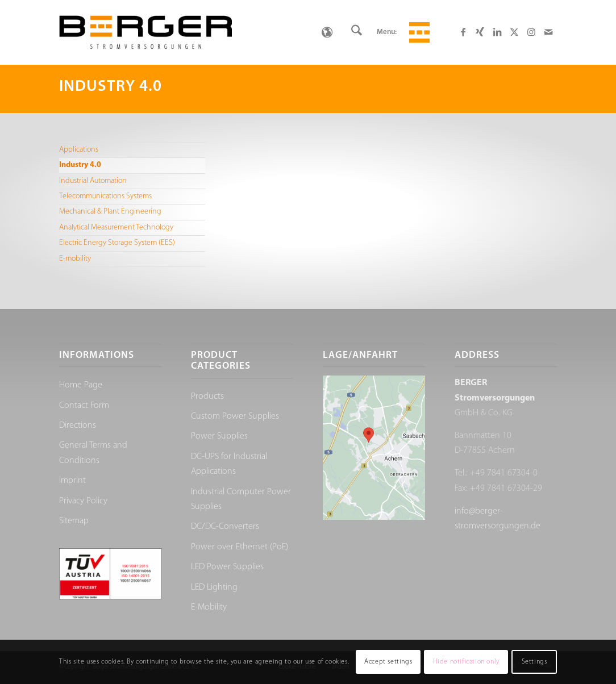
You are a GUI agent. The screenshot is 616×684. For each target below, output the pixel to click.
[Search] (357, 32)
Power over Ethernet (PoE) (240, 547)
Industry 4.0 (80, 165)
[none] (327, 32)
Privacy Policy (83, 501)
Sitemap (74, 521)
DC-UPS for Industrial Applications (229, 464)
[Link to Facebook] (463, 32)
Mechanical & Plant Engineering (110, 212)
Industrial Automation (93, 181)
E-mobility (75, 259)
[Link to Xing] (480, 32)
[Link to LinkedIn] (497, 32)
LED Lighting (214, 587)
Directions (78, 426)
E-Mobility (209, 607)
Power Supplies (219, 436)
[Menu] (418, 32)
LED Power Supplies (227, 567)
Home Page (81, 385)
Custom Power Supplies (235, 416)
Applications (79, 150)
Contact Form (84, 406)
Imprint (72, 481)
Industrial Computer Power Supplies (241, 499)
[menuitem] (357, 32)
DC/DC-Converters (225, 527)
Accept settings (388, 662)
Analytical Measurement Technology (116, 228)
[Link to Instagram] (531, 32)
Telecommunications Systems (105, 196)
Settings (534, 662)
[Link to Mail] (548, 32)
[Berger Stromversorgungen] (145, 32)
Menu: (387, 32)
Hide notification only (466, 662)
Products (207, 397)
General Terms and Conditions (93, 453)
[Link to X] (514, 32)
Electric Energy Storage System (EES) (117, 243)
